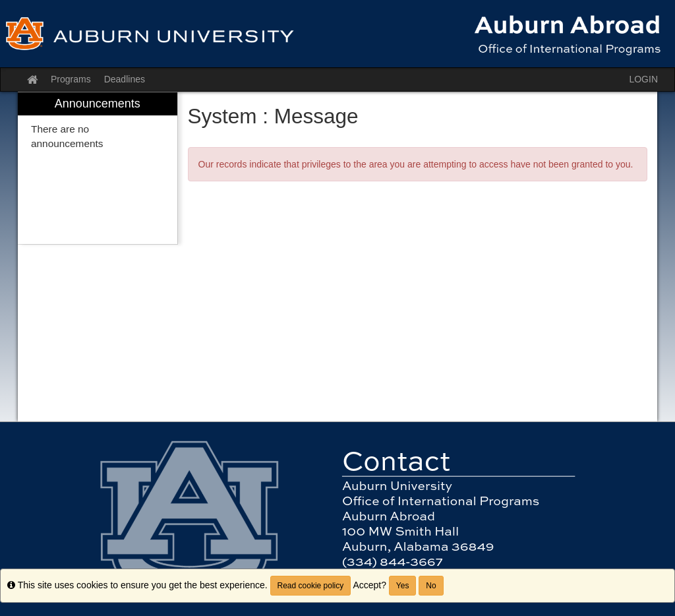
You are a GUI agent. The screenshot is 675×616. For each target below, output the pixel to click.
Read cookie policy (311, 586)
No (431, 586)
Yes (403, 586)
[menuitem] (98, 169)
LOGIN (643, 79)
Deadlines (125, 79)
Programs (71, 79)
